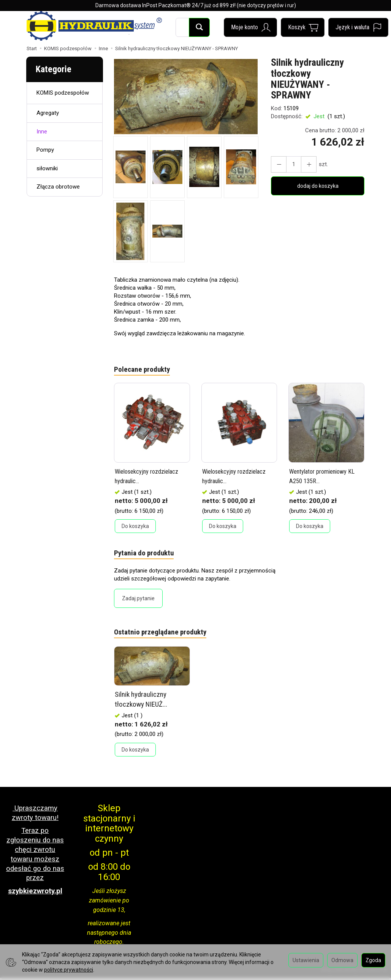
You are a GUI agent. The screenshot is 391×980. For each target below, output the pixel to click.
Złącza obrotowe (58, 187)
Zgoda (373, 960)
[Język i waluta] (358, 27)
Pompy (45, 150)
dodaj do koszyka (318, 186)
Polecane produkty (144, 370)
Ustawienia (306, 960)
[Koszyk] (303, 27)
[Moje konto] (250, 27)
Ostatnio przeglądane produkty (164, 635)
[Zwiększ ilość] (277, 164)
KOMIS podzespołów (63, 93)
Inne (42, 132)
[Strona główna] (94, 26)
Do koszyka (135, 527)
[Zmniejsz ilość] (305, 164)
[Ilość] (291, 164)
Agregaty (48, 113)
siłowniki (47, 168)
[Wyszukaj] (199, 27)
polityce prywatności (69, 970)
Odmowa (342, 960)
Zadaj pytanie (138, 601)
